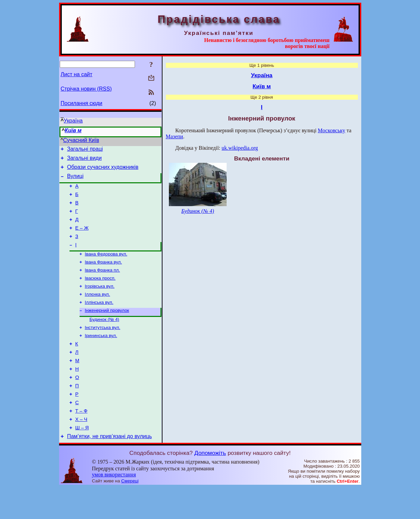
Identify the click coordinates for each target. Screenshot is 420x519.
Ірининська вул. (101, 355)
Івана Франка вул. (104, 275)
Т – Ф (81, 439)
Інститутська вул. (103, 346)
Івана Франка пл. (103, 284)
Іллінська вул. (99, 319)
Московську (332, 130)
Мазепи (175, 136)
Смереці (130, 512)
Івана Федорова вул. (106, 267)
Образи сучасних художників (103, 170)
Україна (73, 121)
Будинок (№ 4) (105, 338)
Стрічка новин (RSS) (86, 89)
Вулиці (75, 180)
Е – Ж (82, 238)
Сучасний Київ (81, 140)
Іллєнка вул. (98, 310)
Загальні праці (85, 150)
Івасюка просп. (100, 293)
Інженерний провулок (107, 328)
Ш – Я (82, 458)
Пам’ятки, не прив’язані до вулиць (110, 468)
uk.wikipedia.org (240, 148)
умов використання (114, 506)
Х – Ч (81, 449)
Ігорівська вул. (100, 302)
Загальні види (84, 160)
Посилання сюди (82, 103)
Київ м (73, 130)
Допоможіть (210, 484)
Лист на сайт (77, 74)
